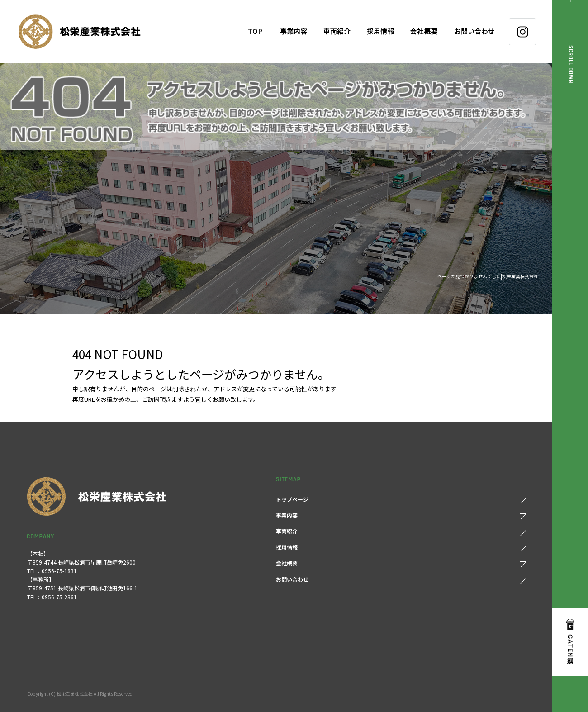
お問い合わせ (477, 32)
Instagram (522, 32)
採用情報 (380, 32)
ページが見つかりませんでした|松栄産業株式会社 (488, 276)
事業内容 (294, 32)
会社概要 (424, 32)
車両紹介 (337, 32)
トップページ (255, 32)
